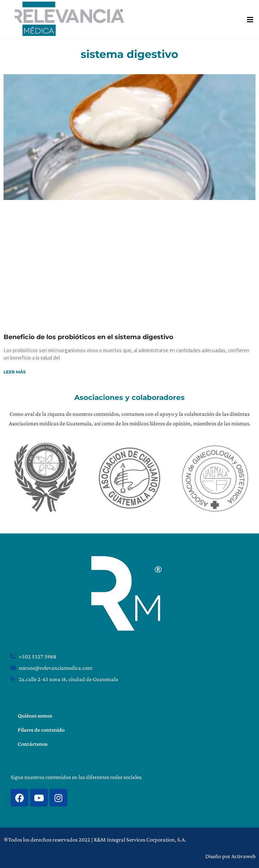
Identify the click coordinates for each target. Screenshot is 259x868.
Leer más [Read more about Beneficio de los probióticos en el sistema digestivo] (15, 372)
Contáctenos (33, 744)
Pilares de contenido (41, 730)
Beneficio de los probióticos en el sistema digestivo (88, 337)
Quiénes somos (35, 716)
